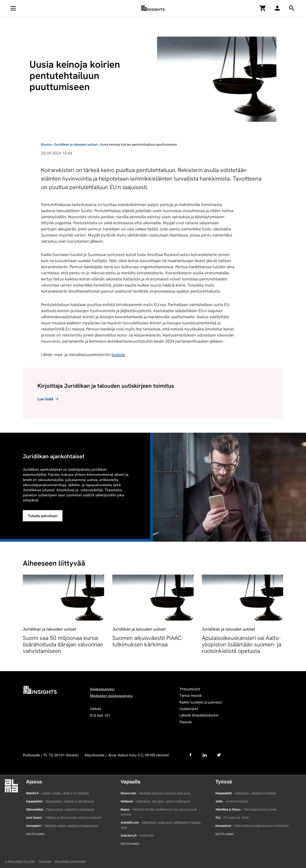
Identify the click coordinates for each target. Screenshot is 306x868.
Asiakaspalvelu (102, 689)
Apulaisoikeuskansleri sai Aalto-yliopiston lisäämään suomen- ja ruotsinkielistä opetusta (242, 644)
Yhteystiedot (190, 689)
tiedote (118, 355)
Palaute (186, 722)
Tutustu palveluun (43, 516)
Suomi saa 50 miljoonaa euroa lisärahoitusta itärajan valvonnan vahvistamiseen (63, 644)
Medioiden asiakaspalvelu (111, 696)
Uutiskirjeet (189, 709)
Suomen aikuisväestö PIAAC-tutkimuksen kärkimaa (148, 641)
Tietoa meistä (191, 695)
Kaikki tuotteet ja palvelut (201, 702)
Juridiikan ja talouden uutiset (76, 144)
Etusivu (46, 144)
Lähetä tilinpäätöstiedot (199, 715)
